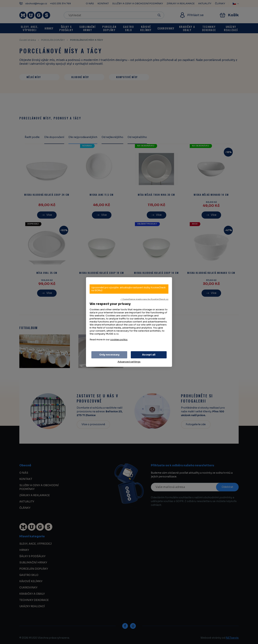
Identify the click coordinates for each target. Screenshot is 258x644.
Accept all (149, 355)
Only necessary (109, 355)
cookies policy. (119, 340)
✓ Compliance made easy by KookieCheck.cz (144, 299)
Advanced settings (129, 362)
